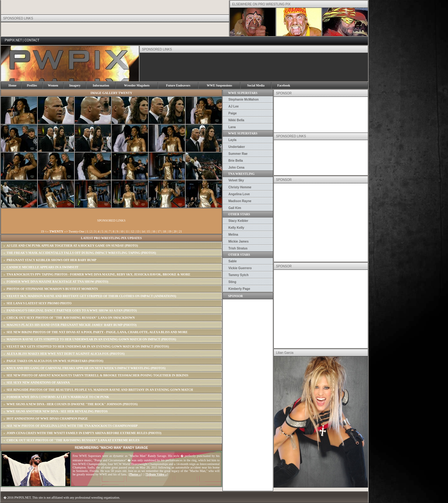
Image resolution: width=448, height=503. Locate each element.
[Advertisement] (254, 67)
